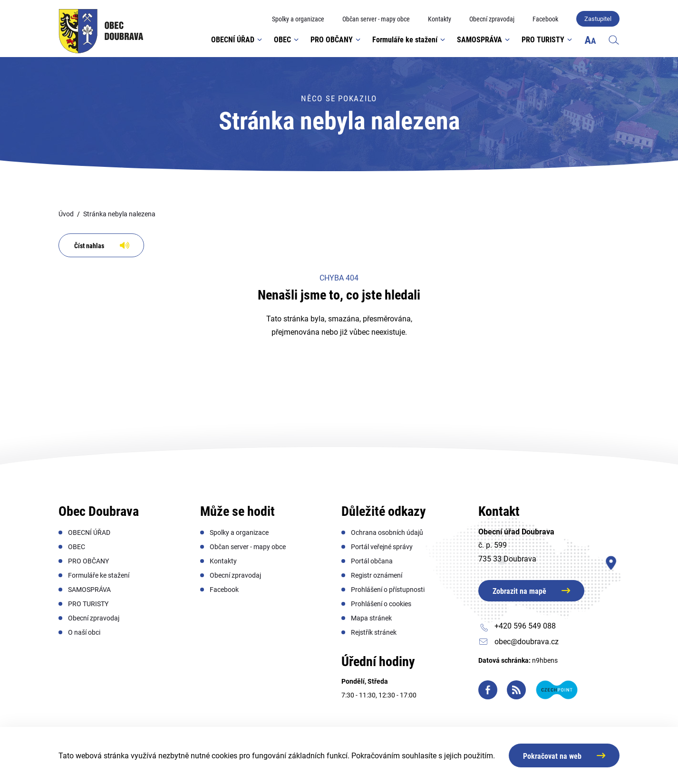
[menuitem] (298, 19)
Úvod (66, 214)
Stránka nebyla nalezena (119, 214)
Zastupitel (598, 19)
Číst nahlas (89, 246)
